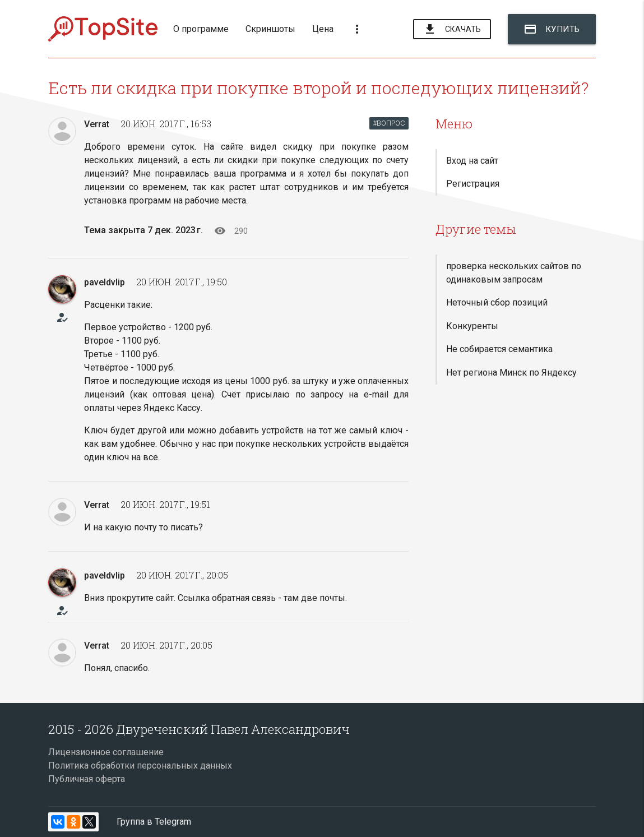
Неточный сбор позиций (497, 302)
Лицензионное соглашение (106, 752)
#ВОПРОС (389, 123)
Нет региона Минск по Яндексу (511, 373)
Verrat (97, 124)
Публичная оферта (87, 779)
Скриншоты (270, 29)
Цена (323, 29)
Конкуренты (472, 326)
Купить (552, 29)
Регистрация (473, 184)
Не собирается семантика (499, 349)
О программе (201, 29)
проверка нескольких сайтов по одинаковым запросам (514, 273)
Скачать (452, 30)
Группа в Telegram (154, 822)
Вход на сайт (472, 161)
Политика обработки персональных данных (140, 766)
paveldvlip (105, 282)
